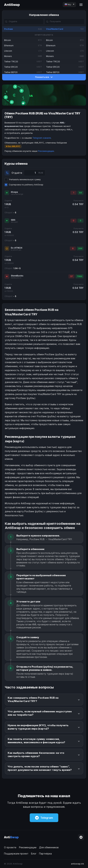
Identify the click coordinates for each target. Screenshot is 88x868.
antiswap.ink (77, 864)
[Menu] (81, 5)
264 (80, 248)
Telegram (44, 818)
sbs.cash (14, 222)
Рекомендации (46, 151)
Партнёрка (45, 854)
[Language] (69, 5)
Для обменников (49, 847)
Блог (34, 854)
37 (71, 276)
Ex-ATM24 (17, 248)
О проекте (10, 847)
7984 (79, 276)
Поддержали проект (16, 854)
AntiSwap (12, 5)
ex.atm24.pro (16, 250)
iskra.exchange (17, 194)
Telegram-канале (42, 138)
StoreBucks (17, 276)
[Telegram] (81, 837)
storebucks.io (16, 278)
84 (80, 193)
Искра (14, 192)
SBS (13, 220)
